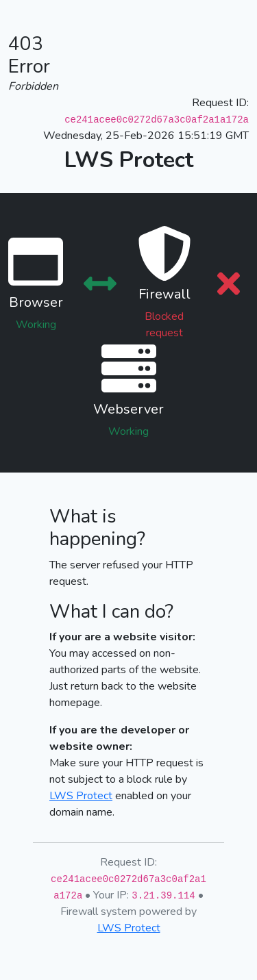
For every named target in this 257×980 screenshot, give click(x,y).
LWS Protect (81, 796)
